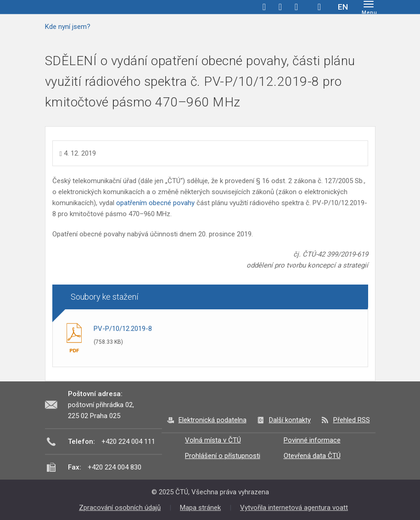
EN (343, 7)
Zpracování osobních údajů (120, 508)
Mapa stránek (200, 508)
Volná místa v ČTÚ (213, 440)
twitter (280, 7)
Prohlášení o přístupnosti (223, 456)
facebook (264, 7)
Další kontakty (290, 420)
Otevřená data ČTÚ (312, 456)
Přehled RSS (352, 420)
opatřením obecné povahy (155, 203)
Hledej (319, 7)
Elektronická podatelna (213, 420)
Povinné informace (312, 440)
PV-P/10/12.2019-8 (123, 329)
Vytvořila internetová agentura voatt (294, 508)
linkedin (297, 7)
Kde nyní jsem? (68, 27)
